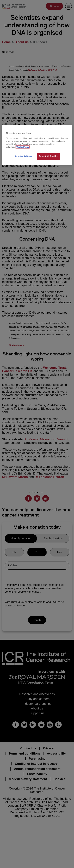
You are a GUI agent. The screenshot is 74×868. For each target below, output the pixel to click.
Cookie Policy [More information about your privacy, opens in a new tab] (23, 147)
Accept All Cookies (49, 156)
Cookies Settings (23, 156)
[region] (37, 145)
